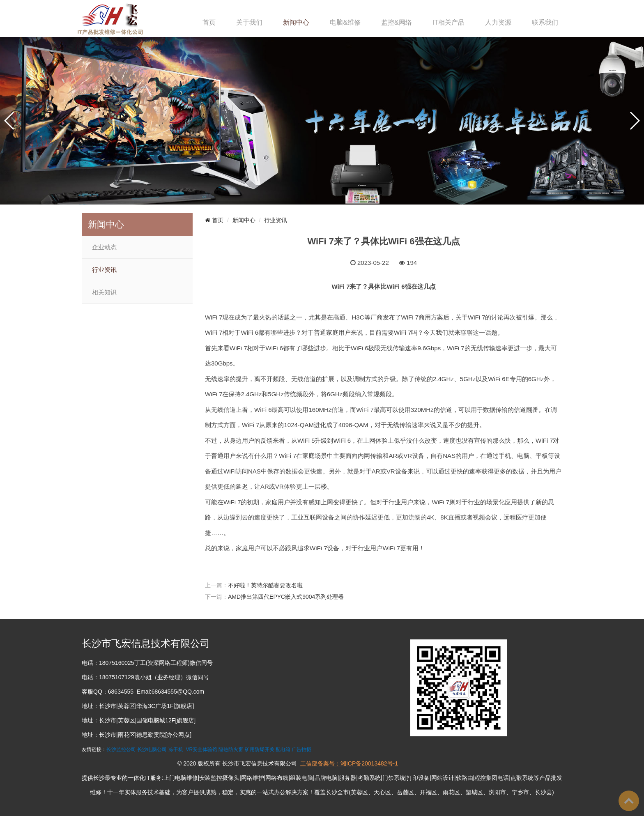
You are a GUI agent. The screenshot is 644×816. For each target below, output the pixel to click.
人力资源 (498, 22)
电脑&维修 (345, 22)
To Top (629, 801)
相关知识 (104, 292)
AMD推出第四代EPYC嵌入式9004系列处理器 (286, 597)
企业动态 (104, 247)
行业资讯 (104, 270)
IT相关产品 (448, 22)
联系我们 (545, 22)
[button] (10, 121)
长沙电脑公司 (152, 749)
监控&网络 (397, 22)
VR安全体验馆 (201, 749)
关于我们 (249, 22)
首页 (209, 22)
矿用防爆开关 (260, 749)
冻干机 (176, 749)
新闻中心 (296, 22)
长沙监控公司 (121, 749)
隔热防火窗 (231, 749)
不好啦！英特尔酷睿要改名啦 (265, 585)
